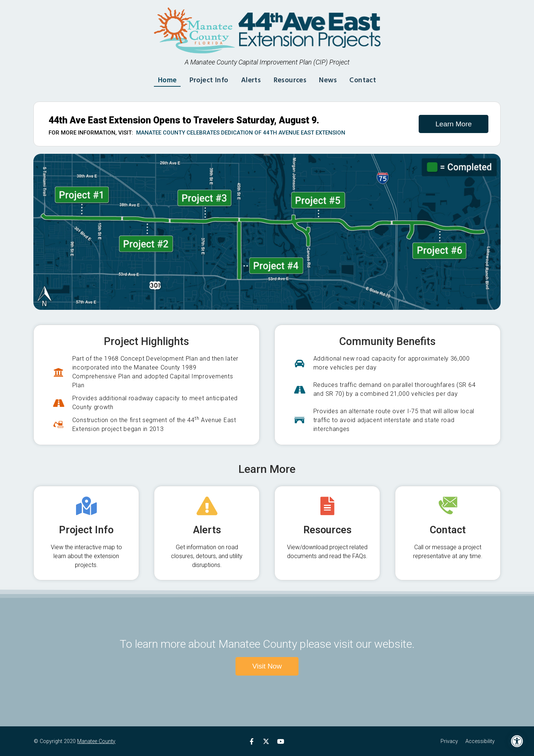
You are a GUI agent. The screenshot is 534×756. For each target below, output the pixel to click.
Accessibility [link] (480, 741)
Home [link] (162, 79)
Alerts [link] (250, 79)
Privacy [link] (449, 741)
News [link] (331, 79)
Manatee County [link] (96, 741)
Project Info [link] (206, 79)
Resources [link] (291, 79)
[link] (517, 741)
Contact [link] (367, 79)
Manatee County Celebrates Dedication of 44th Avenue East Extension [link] (241, 133)
